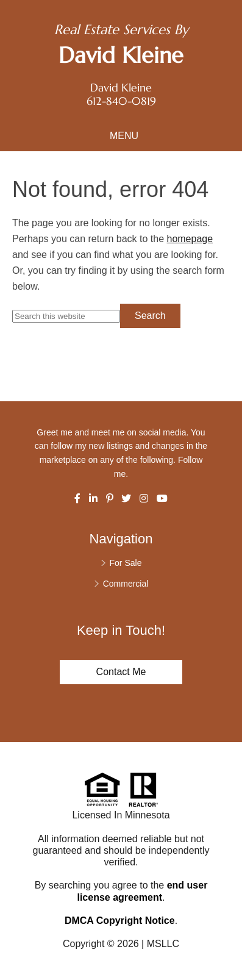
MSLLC (163, 944)
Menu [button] (124, 136)
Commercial (126, 584)
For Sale (126, 563)
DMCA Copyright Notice (120, 921)
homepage (190, 239)
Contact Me (121, 672)
